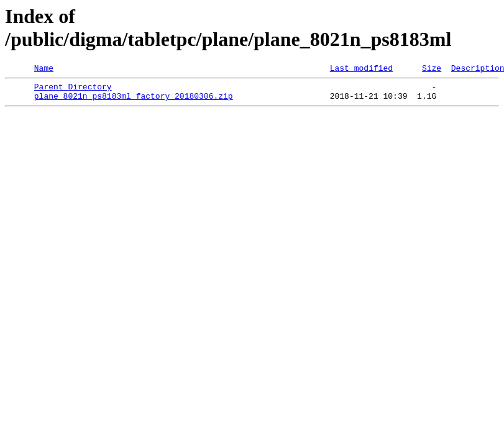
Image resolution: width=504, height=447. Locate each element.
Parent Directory (73, 90)
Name (44, 70)
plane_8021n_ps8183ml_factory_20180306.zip (134, 101)
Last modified (361, 70)
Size (432, 70)
